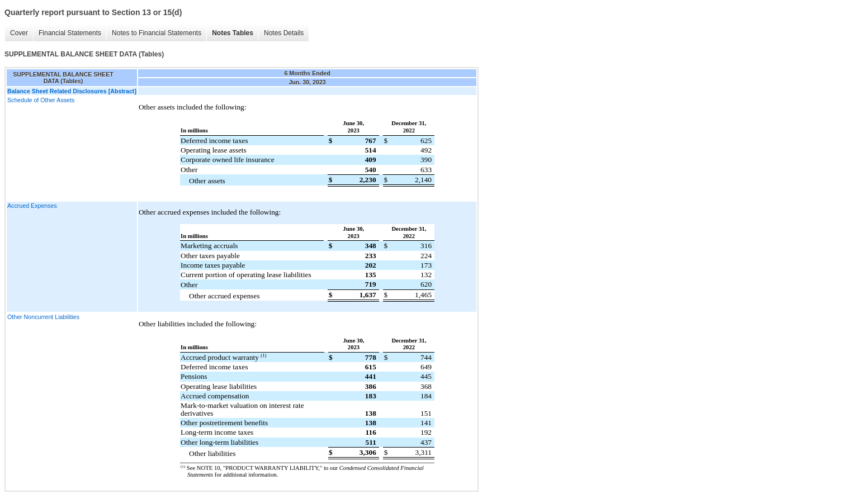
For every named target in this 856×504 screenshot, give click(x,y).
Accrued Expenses (32, 206)
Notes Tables (233, 33)
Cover (19, 33)
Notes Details (284, 33)
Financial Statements (70, 33)
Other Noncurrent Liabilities (43, 317)
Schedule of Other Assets (41, 100)
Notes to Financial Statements (157, 33)
